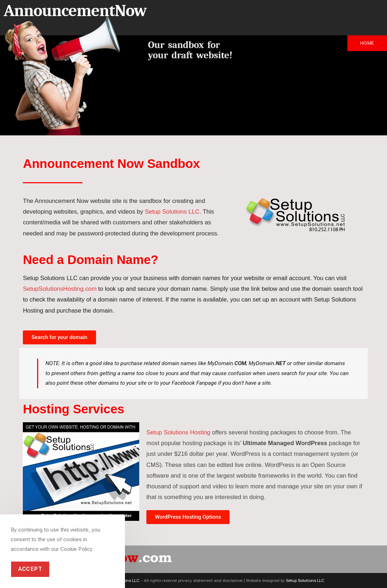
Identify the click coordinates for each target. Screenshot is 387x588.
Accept (30, 569)
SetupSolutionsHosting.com (60, 289)
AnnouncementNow (75, 11)
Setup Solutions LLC (172, 212)
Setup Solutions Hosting (178, 432)
